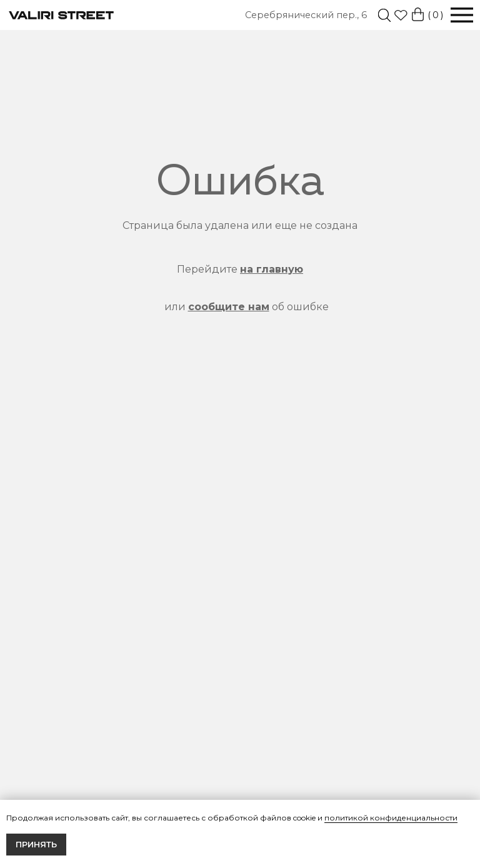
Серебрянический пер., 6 (306, 15)
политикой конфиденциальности (391, 818)
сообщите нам (229, 307)
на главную (272, 269)
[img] (384, 15)
